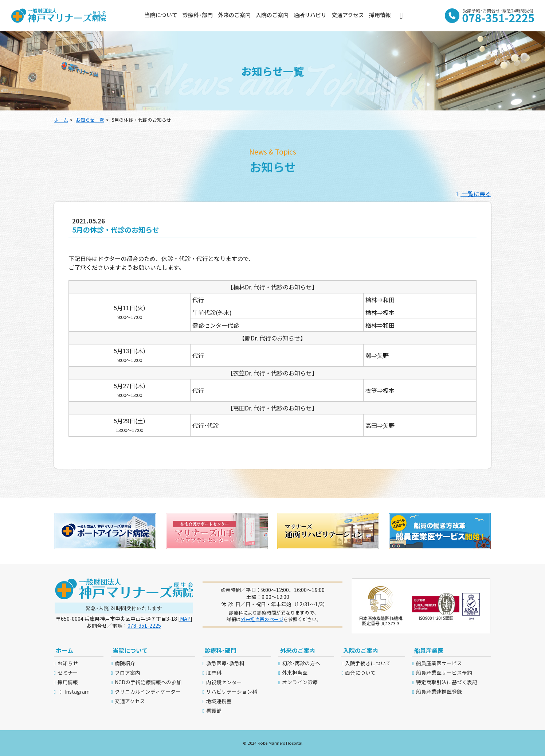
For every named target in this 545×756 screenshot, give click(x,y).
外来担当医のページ (262, 619)
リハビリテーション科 (232, 691)
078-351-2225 (144, 626)
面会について (360, 673)
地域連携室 (219, 701)
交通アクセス (348, 15)
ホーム (61, 120)
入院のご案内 (272, 15)
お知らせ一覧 (90, 120)
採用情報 (380, 15)
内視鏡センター (224, 682)
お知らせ (68, 663)
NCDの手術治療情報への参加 (148, 682)
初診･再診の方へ (301, 663)
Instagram (74, 691)
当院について (161, 15)
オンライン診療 (300, 682)
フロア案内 (128, 673)
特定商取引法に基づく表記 (447, 682)
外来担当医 (295, 673)
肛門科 (214, 673)
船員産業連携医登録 (439, 691)
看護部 (214, 710)
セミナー (68, 673)
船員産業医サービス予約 (444, 673)
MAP (185, 619)
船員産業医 (429, 650)
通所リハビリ (310, 15)
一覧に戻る (472, 194)
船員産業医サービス (439, 663)
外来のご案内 (234, 15)
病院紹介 (125, 663)
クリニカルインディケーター (148, 691)
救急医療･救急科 (225, 663)
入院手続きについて (368, 663)
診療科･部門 (198, 15)
